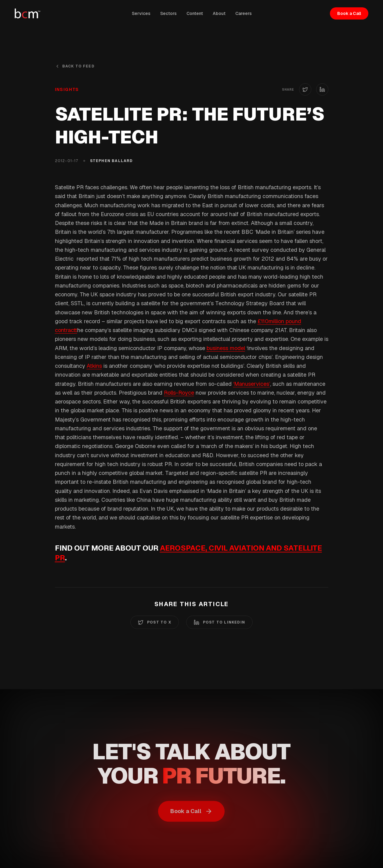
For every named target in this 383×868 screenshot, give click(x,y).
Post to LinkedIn (219, 622)
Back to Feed (75, 66)
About (219, 13)
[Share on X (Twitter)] (305, 89)
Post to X (155, 622)
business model (226, 348)
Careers (244, 13)
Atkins (94, 366)
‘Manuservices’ (252, 384)
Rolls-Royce (179, 393)
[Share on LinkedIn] (322, 89)
